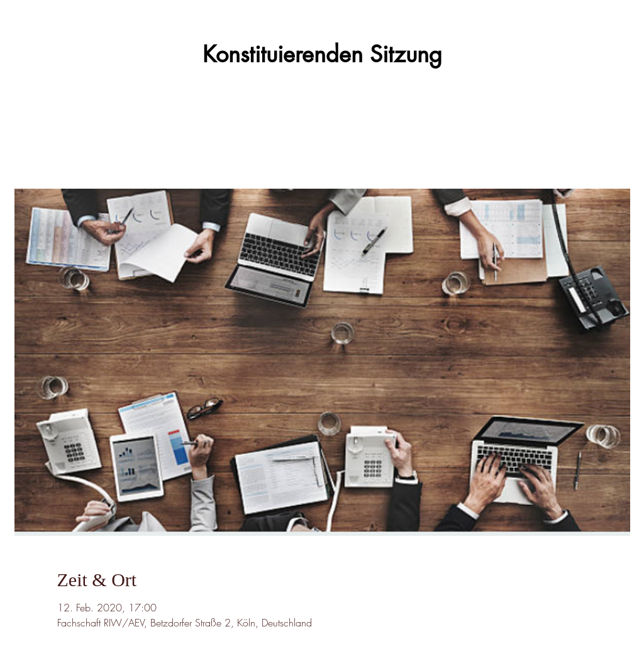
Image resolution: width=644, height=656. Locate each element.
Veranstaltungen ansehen (322, 130)
